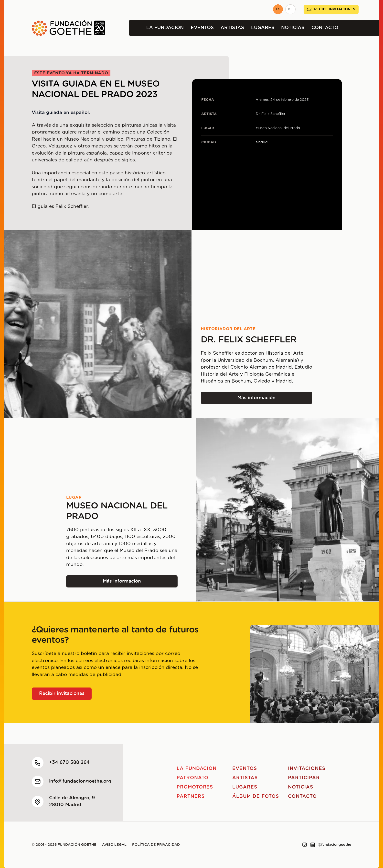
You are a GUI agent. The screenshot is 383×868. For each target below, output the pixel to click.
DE (290, 9)
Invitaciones (307, 769)
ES (278, 9)
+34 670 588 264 (69, 762)
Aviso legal (114, 845)
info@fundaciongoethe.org (80, 781)
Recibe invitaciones (331, 9)
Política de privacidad (156, 845)
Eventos (202, 28)
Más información (267, 400)
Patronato (193, 778)
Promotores (195, 787)
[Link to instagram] (305, 845)
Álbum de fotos (255, 796)
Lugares (263, 28)
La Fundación (165, 28)
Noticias (293, 28)
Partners (191, 796)
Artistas (232, 28)
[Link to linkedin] (313, 845)
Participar (304, 778)
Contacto (325, 28)
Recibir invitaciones (62, 693)
